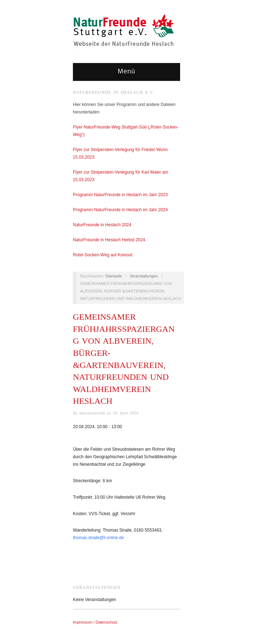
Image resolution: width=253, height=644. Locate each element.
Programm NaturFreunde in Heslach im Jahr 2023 (120, 195)
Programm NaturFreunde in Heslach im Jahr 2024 (120, 210)
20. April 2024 (126, 413)
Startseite (114, 276)
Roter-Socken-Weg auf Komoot (103, 255)
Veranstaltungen (144, 276)
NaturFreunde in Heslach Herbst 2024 (110, 240)
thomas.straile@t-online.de (98, 538)
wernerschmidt (92, 413)
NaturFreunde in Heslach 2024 (102, 225)
